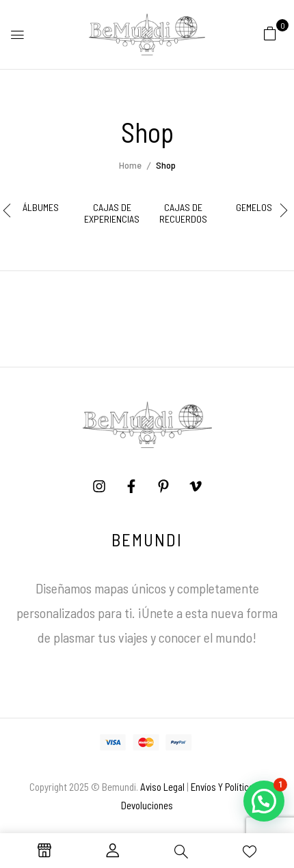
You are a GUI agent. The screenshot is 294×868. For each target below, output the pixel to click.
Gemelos (254, 208)
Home (130, 165)
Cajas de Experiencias (112, 213)
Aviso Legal (162, 787)
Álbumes (41, 208)
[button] (270, 33)
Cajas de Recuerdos (183, 213)
